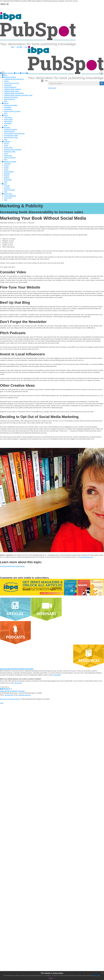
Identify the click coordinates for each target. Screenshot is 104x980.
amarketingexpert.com (86, 557)
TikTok (14, 566)
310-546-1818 (9, 695)
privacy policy (96, 976)
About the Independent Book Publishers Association (17, 669)
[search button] (102, 83)
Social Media (8, 566)
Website (22, 566)
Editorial (23, 73)
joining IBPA (57, 675)
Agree (51, 978)
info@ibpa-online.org (24, 695)
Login (26, 47)
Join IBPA (19, 47)
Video (18, 566)
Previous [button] (3, 73)
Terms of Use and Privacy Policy (10, 699)
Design (17, 73)
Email (2, 566)
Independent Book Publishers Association (12, 691)
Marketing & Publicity (9, 162)
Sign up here (18, 683)
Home (5, 75)
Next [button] (101, 73)
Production (6, 127)
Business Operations (9, 77)
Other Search (52, 88)
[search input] (74, 83)
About (13, 47)
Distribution (6, 142)
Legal (5, 184)
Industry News (7, 194)
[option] (17, 73)
